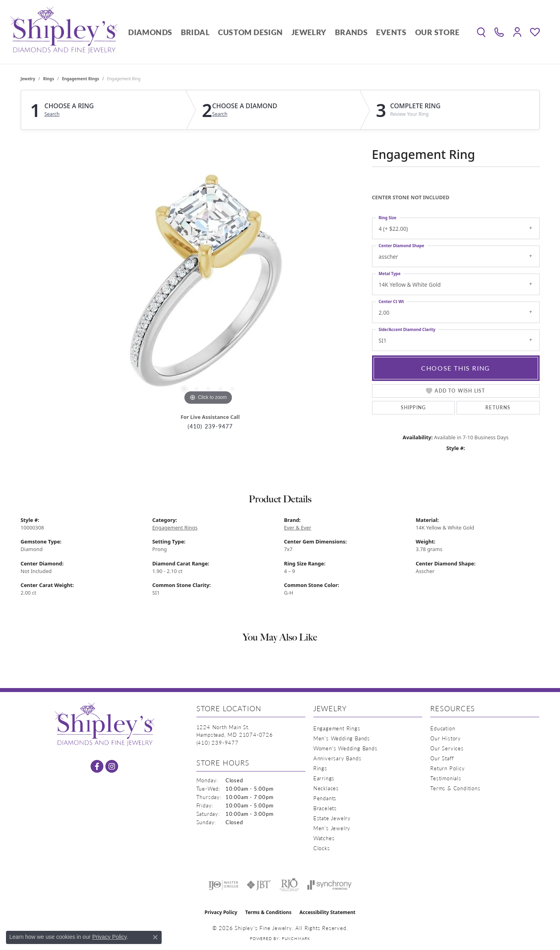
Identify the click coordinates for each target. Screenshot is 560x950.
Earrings (324, 778)
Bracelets (325, 808)
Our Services (447, 748)
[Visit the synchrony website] (329, 885)
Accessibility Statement (327, 912)
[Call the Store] (218, 743)
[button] (481, 32)
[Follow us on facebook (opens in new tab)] (97, 766)
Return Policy (447, 768)
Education (443, 728)
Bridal (195, 32)
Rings (48, 79)
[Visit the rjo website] (289, 885)
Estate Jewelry (332, 818)
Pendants (325, 798)
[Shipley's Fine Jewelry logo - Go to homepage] (64, 32)
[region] (208, 287)
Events (391, 32)
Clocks (322, 848)
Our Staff (442, 758)
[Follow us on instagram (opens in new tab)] (112, 766)
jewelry (28, 79)
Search (52, 114)
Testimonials (446, 778)
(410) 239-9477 (210, 426)
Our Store (437, 32)
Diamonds (150, 32)
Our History (446, 738)
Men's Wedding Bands (342, 738)
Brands (351, 32)
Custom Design (250, 32)
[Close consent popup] (155, 937)
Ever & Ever (298, 528)
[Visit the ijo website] (223, 885)
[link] (499, 32)
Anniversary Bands (337, 758)
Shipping (414, 408)
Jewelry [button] (309, 32)
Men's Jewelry (332, 828)
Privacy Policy (221, 912)
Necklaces (326, 788)
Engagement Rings (80, 79)
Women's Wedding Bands (345, 748)
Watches (324, 838)
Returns (498, 408)
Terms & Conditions (455, 788)
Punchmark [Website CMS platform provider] (296, 938)
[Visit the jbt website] (259, 885)
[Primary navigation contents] (294, 32)
